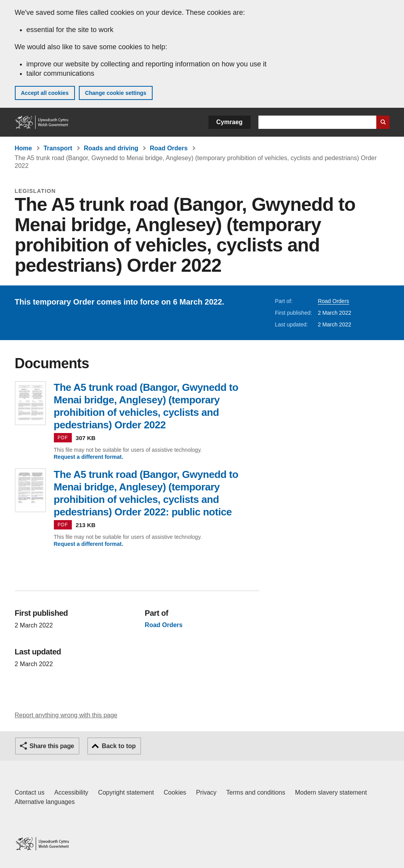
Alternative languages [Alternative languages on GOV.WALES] (45, 802)
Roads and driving (111, 148)
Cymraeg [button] (229, 122)
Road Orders (169, 148)
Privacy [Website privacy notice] (206, 792)
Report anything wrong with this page (66, 715)
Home (23, 148)
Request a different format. (89, 457)
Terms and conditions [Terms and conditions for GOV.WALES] (256, 792)
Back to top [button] (119, 746)
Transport (58, 148)
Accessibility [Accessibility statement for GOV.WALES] (71, 792)
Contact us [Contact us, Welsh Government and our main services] (30, 792)
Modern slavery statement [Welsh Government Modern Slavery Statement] (331, 792)
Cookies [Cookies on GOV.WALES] (175, 792)
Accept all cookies (45, 93)
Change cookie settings (116, 93)
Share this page (52, 746)
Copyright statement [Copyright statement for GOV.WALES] (126, 792)
